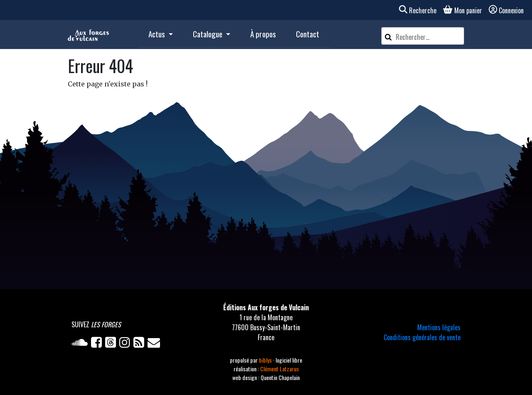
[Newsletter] (155, 344)
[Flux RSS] (140, 344)
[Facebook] (98, 344)
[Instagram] (126, 344)
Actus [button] (158, 34)
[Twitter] (112, 344)
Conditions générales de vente (422, 337)
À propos (263, 34)
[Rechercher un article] (429, 37)
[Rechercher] (388, 36)
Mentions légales (439, 327)
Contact (308, 34)
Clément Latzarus (280, 369)
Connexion (506, 10)
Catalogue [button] (208, 34)
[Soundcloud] (81, 344)
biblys (266, 360)
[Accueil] (88, 34)
